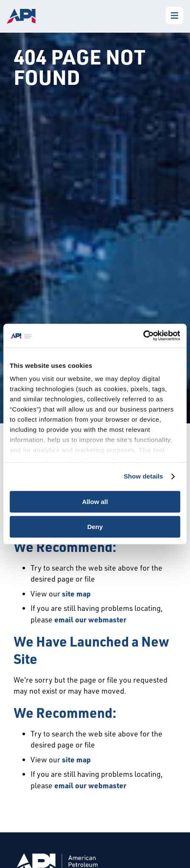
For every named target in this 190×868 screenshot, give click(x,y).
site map (76, 594)
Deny (95, 527)
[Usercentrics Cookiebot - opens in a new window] (143, 336)
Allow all (95, 502)
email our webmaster (90, 619)
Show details (144, 476)
